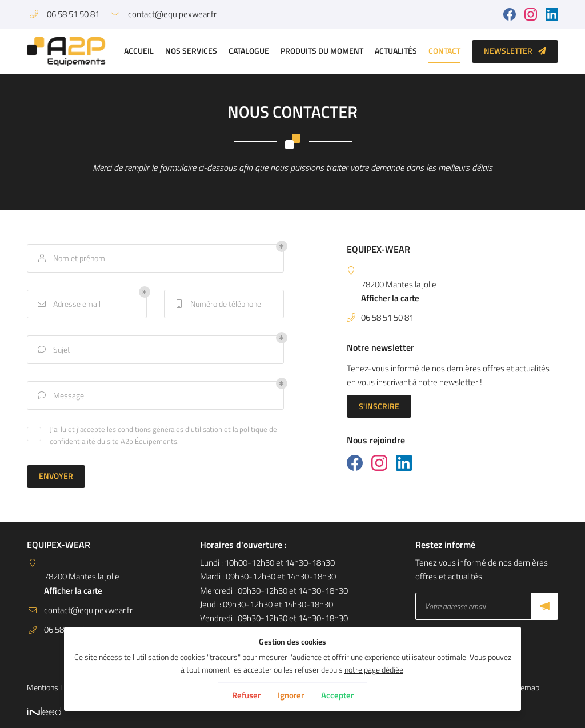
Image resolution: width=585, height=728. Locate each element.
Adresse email (68, 304)
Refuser (246, 695)
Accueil (139, 51)
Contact (444, 51)
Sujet (53, 350)
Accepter (337, 695)
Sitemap (525, 687)
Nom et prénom (71, 259)
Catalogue (249, 51)
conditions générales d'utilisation (170, 430)
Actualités (396, 51)
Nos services (191, 51)
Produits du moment (322, 51)
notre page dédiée (374, 670)
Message (60, 396)
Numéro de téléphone (217, 304)
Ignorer (291, 695)
